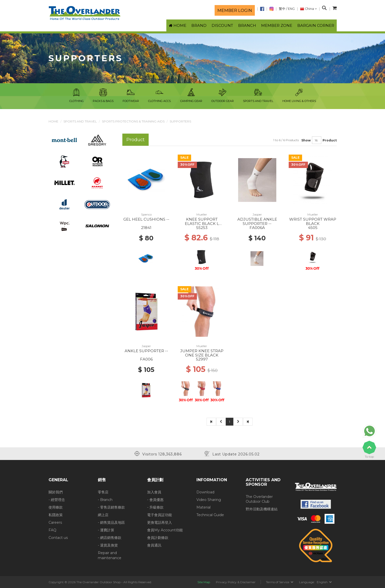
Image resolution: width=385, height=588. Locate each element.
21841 (146, 228)
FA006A (257, 228)
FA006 (146, 359)
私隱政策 (56, 515)
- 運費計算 (106, 530)
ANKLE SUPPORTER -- (146, 351)
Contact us (58, 538)
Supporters (180, 121)
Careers (55, 522)
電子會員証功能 (160, 515)
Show (306, 140)
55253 (202, 228)
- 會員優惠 (155, 500)
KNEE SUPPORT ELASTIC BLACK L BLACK (202, 223)
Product (330, 140)
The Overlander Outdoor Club (259, 499)
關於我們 (56, 492)
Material (203, 507)
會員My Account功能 (165, 530)
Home (53, 121)
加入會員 (154, 492)
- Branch (105, 500)
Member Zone (277, 25)
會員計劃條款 (158, 538)
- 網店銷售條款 (110, 538)
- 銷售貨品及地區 (111, 522)
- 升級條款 (155, 507)
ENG (291, 9)
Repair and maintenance (110, 555)
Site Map (204, 582)
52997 (202, 359)
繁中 (282, 9)
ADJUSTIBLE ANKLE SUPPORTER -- (257, 221)
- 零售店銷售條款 (111, 507)
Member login (235, 10)
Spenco (146, 214)
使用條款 (56, 507)
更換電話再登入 (160, 522)
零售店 (103, 492)
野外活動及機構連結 (262, 509)
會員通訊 (154, 545)
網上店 (103, 515)
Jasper (257, 214)
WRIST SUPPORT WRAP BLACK (313, 221)
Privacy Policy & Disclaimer (236, 582)
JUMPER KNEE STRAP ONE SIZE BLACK (202, 353)
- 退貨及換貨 (108, 545)
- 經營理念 (57, 500)
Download (205, 492)
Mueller (202, 214)
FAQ (52, 530)
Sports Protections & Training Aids (133, 121)
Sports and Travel (80, 121)
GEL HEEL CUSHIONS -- (146, 219)
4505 (313, 228)
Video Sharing (209, 500)
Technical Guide (210, 515)
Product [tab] (135, 140)
